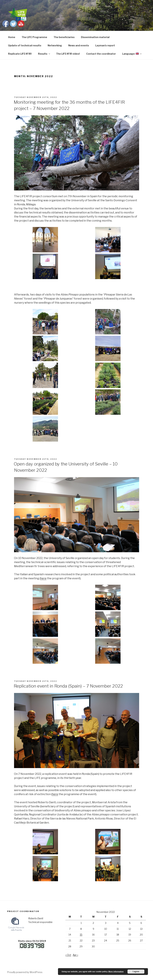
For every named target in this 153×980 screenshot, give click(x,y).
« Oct (68, 955)
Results (44, 54)
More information (116, 972)
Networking (55, 45)
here (43, 578)
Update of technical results (25, 45)
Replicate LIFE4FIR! (20, 54)
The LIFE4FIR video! (68, 54)
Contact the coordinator (101, 54)
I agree (136, 972)
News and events (79, 45)
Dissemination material (95, 37)
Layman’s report (105, 45)
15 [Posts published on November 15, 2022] (81, 935)
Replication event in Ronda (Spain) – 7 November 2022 (68, 686)
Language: (132, 54)
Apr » (75, 955)
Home (12, 37)
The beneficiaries (64, 37)
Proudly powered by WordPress (25, 972)
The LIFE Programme (34, 37)
